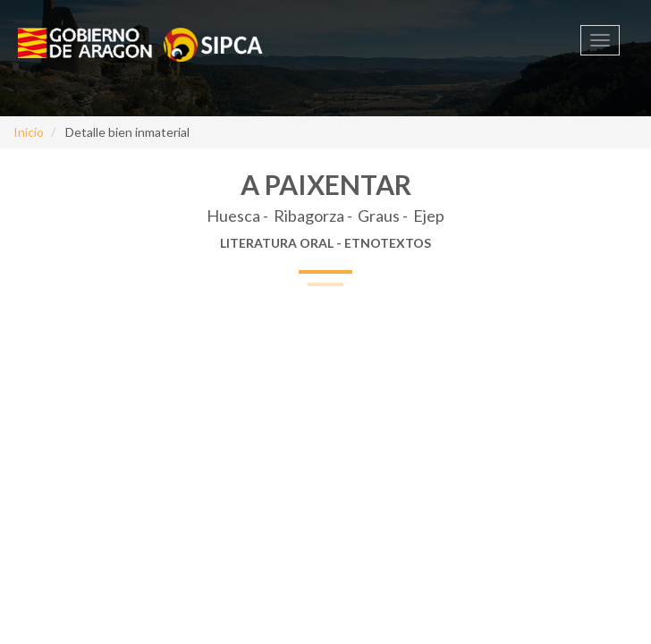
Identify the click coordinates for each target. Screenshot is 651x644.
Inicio (29, 132)
